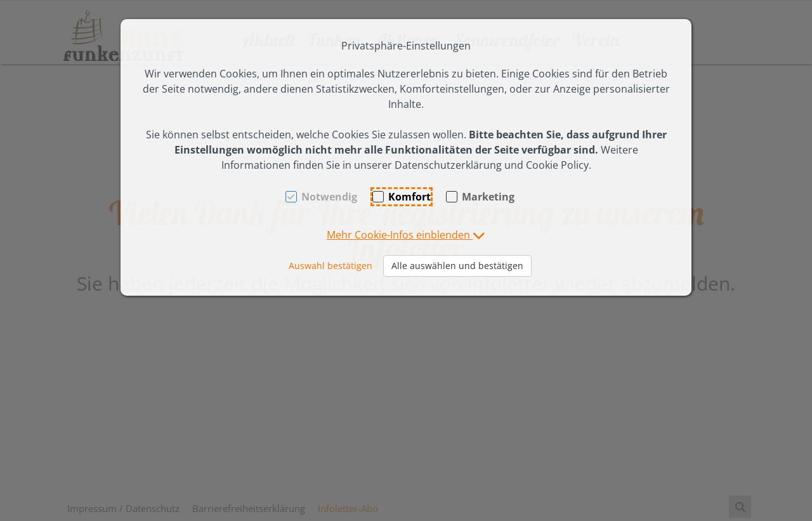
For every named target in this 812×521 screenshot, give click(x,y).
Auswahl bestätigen (331, 266)
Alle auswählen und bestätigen (457, 266)
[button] (406, 235)
